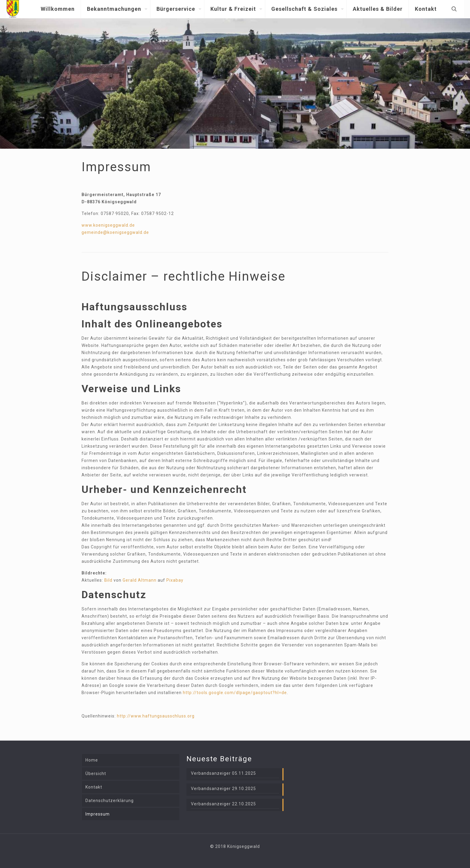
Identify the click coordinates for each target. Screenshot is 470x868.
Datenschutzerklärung (110, 801)
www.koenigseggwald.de (108, 225)
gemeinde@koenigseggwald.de (115, 232)
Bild (108, 580)
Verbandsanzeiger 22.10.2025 (223, 804)
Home (92, 760)
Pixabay (175, 580)
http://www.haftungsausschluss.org (156, 716)
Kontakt (94, 787)
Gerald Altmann (140, 580)
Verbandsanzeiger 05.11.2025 (223, 773)
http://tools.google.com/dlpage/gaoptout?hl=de (235, 693)
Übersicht (96, 774)
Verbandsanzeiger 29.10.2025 (223, 789)
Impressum (98, 814)
